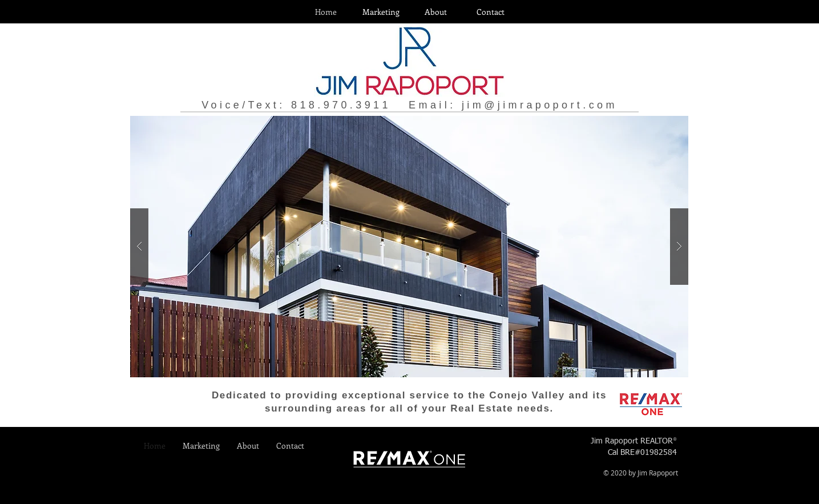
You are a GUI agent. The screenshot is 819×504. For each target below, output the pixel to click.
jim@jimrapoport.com (540, 105)
